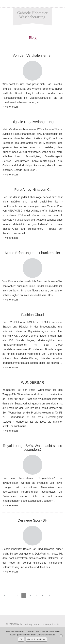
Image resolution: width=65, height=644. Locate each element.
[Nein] (61, 636)
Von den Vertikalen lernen (32, 55)
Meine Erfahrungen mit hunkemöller (32, 253)
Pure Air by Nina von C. (32, 190)
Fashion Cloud (33, 315)
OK (21, 639)
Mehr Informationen (36, 639)
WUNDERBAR (33, 382)
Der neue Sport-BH (32, 520)
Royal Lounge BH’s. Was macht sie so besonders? (32, 448)
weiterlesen (10, 107)
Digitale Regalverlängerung (32, 122)
